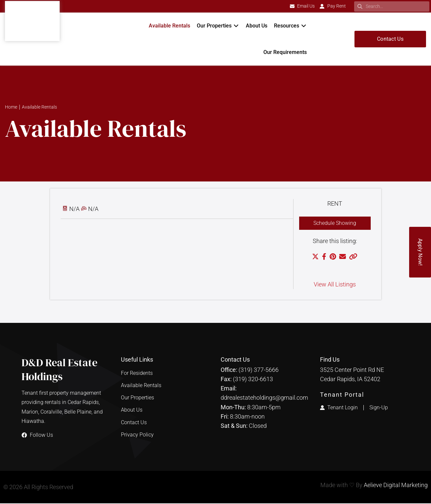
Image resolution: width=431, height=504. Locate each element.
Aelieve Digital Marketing (396, 486)
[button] (218, 26)
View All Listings (335, 285)
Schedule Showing (335, 224)
